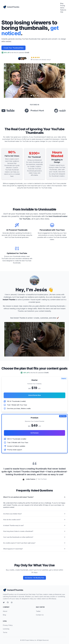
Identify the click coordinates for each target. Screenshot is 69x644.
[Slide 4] (38, 96)
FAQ (62, 12)
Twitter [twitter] (38, 611)
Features (63, 10)
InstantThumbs (13, 590)
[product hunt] (34, 111)
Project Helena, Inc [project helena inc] (31, 640)
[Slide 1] (31, 96)
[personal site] (12, 602)
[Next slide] (64, 81)
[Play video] (34, 339)
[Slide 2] (33, 96)
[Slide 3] (36, 96)
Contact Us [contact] (40, 615)
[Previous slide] (5, 81)
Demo (62, 8)
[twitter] (4, 602)
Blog (62, 3)
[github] (8, 602)
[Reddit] (60, 111)
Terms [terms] (5, 632)
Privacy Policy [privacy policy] (8, 625)
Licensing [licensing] (6, 629)
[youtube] (8, 111)
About (5, 611)
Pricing (63, 6)
